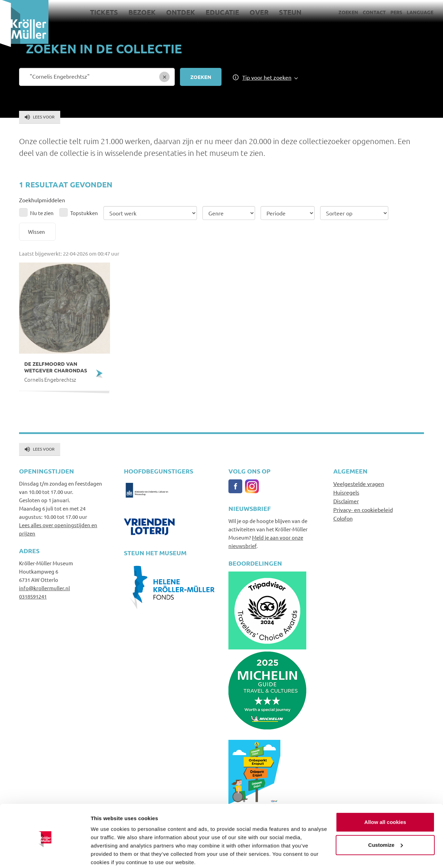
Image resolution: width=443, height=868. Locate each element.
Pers (396, 12)
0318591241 (33, 596)
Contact (374, 12)
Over (259, 12)
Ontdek (181, 12)
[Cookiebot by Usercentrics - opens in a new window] (45, 854)
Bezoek (142, 12)
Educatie (222, 12)
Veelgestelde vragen (359, 484)
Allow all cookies (385, 795)
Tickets (104, 12)
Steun (290, 12)
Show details (107, 854)
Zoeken (348, 12)
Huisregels (346, 492)
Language (420, 12)
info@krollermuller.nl (44, 588)
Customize (386, 818)
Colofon (343, 518)
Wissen (37, 232)
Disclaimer (346, 501)
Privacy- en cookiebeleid (363, 510)
